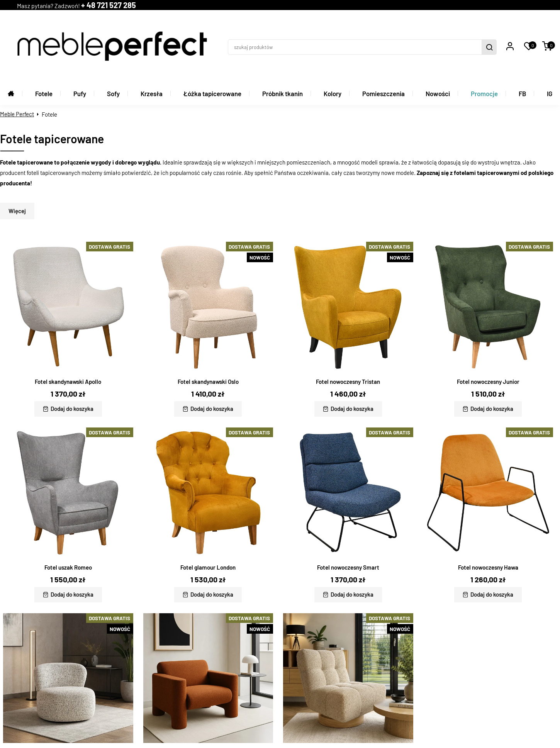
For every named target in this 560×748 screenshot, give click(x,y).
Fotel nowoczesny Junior (488, 327)
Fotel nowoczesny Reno (208, 699)
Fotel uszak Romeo (68, 513)
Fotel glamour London (208, 513)
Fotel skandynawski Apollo (68, 327)
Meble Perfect (17, 60)
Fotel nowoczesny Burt (348, 699)
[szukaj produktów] (381, 14)
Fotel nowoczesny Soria (68, 699)
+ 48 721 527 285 (205, 14)
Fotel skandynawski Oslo (208, 327)
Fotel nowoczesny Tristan (348, 327)
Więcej (17, 157)
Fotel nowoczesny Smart (348, 513)
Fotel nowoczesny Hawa (488, 513)
